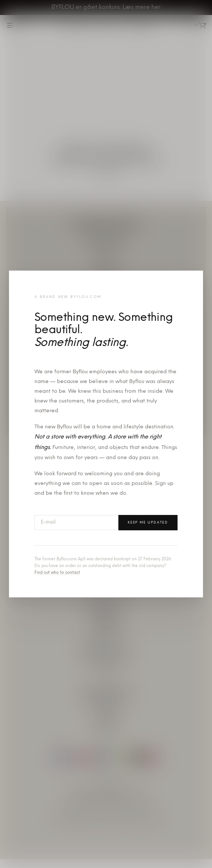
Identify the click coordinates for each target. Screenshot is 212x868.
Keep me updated (148, 523)
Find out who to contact (57, 573)
